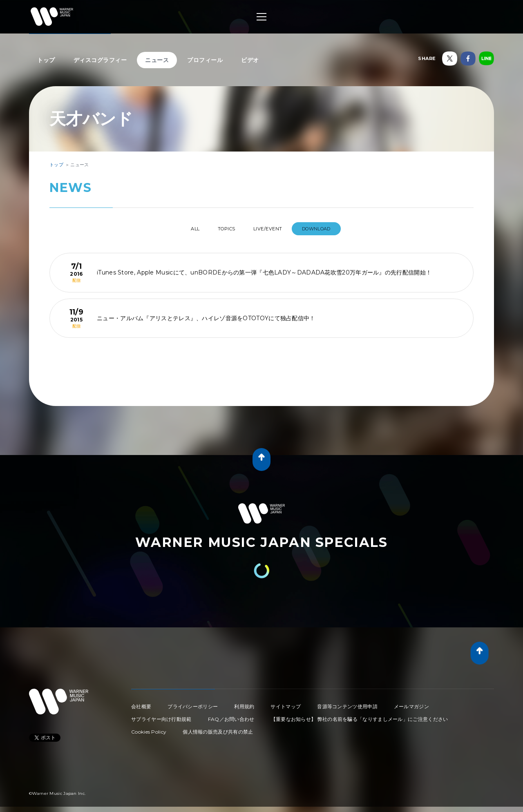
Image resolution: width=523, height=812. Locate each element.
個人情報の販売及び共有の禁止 (218, 728)
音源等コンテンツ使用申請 (347, 703)
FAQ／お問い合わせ (231, 716)
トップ (46, 60)
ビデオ (250, 60)
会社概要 (141, 703)
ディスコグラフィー (100, 60)
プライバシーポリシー (193, 703)
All (184, 229)
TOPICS (224, 229)
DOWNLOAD (329, 229)
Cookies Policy (149, 728)
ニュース (157, 60)
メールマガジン (411, 703)
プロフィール (205, 60)
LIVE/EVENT (274, 229)
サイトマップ (286, 703)
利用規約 (244, 703)
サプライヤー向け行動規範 (161, 716)
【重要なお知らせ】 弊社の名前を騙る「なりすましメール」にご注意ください (360, 716)
